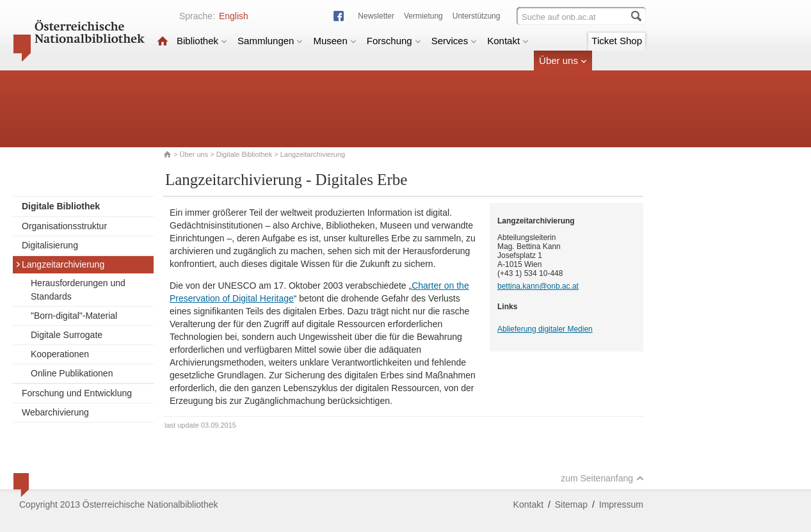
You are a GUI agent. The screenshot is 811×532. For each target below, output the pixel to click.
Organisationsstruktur (64, 226)
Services (454, 41)
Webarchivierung (55, 412)
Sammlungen (270, 41)
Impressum (621, 504)
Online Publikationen (72, 373)
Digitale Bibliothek (244, 154)
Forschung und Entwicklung (77, 393)
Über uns (563, 60)
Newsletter (376, 16)
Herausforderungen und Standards (78, 290)
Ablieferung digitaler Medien (545, 329)
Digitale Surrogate (67, 335)
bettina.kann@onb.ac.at (538, 286)
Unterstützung (477, 16)
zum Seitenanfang (602, 478)
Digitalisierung (50, 245)
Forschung (394, 41)
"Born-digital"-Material (74, 316)
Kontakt (508, 41)
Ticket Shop (617, 41)
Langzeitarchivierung (60, 264)
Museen (334, 41)
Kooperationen (60, 354)
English (234, 16)
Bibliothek (202, 41)
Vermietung (423, 16)
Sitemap (571, 504)
